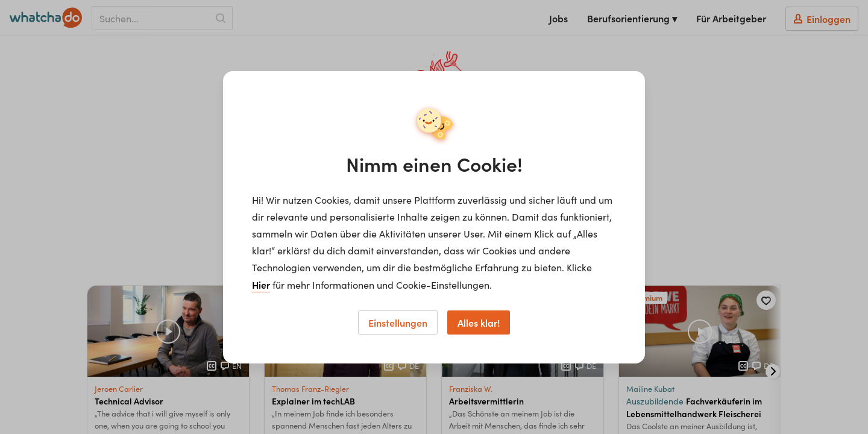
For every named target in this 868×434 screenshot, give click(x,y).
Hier (261, 285)
